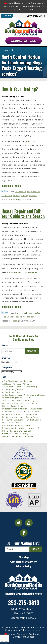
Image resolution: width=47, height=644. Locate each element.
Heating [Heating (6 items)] (20, 414)
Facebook (24, 533)
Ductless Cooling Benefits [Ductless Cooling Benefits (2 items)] (14, 406)
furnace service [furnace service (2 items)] (9, 412)
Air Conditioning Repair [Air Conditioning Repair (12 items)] (12, 395)
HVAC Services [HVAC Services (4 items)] (15, 423)
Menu (8, 16)
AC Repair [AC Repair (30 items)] (17, 384)
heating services (29, 196)
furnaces (35, 192)
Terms (7, 641)
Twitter (19, 523)
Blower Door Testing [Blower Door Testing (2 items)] (25, 401)
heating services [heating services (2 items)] (9, 417)
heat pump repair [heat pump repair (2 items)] (21, 420)
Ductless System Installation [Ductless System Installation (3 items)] (15, 409)
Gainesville (7, 196)
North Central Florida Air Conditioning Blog (23, 338)
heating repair (15, 317)
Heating (17, 196)
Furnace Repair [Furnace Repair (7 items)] (35, 409)
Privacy (2, 641)
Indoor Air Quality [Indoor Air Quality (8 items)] (10, 428)
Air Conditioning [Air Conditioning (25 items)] (30, 387)
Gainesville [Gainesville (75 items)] (22, 412)
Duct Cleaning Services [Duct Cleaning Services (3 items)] (26, 403)
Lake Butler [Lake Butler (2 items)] (7, 431)
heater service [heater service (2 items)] (8, 414)
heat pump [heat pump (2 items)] (7, 420)
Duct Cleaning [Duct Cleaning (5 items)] (9, 403)
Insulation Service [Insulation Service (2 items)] (36, 428)
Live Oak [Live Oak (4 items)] (27, 431)
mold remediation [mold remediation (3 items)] (10, 434)
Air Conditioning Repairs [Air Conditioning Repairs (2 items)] (34, 395)
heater (29, 313)
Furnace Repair (23, 192)
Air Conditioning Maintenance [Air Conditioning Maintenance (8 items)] (15, 392)
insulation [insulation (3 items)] (23, 428)
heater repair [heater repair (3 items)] (33, 412)
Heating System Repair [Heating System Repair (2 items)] (28, 417)
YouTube (29, 523)
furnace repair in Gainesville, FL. (22, 272)
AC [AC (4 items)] (4, 381)
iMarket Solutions (18, 634)
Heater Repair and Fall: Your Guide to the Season (23, 213)
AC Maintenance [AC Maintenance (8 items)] (27, 381)
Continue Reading (11, 186)
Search (32, 351)
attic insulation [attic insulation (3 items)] (9, 401)
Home (5, 50)
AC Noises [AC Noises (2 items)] (7, 384)
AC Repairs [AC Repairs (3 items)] (28, 384)
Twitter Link (5, 191)
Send (36, 549)
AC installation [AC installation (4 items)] (12, 381)
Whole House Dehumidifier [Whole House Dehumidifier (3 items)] (14, 436)
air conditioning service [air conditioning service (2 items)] (12, 398)
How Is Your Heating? (20, 89)
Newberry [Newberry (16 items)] (24, 434)
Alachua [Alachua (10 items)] (27, 398)
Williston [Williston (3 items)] (32, 436)
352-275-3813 (36, 16)
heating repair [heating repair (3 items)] (31, 414)
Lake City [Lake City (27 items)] (18, 431)
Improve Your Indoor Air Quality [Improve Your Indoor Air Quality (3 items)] (16, 425)
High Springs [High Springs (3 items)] (36, 420)
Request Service (23, 41)
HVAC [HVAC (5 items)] (5, 423)
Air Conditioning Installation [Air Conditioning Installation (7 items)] (14, 390)
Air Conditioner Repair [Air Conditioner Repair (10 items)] (12, 387)
